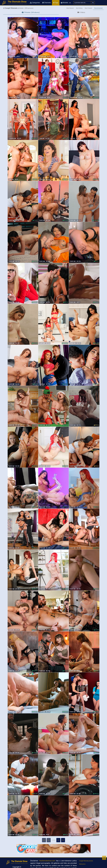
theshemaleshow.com (47, 861)
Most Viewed (88, 8)
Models (64, 3)
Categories (35, 3)
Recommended (98, 8)
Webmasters (82, 864)
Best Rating (79, 8)
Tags (56, 3)
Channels (47, 3)
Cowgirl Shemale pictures (86, 861)
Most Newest (70, 8)
